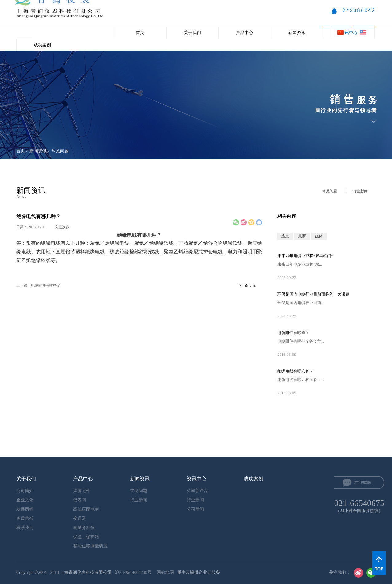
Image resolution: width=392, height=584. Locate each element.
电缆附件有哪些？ (293, 333)
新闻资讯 (38, 151)
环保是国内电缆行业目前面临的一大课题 (313, 294)
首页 (140, 33)
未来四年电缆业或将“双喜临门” (305, 256)
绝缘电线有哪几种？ (295, 371)
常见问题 (60, 151)
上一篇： (38, 285)
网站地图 (164, 572)
